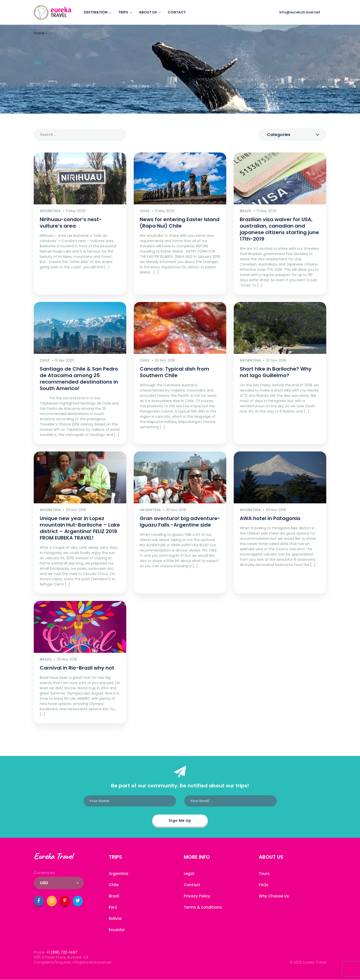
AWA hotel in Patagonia (270, 518)
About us (148, 12)
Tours (264, 874)
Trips (123, 12)
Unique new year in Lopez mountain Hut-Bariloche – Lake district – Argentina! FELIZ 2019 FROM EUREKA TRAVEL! (80, 528)
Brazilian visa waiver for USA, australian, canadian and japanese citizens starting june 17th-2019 (279, 229)
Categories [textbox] (279, 135)
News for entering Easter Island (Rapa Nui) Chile (180, 223)
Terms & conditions (203, 907)
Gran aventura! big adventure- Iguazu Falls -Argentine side (180, 522)
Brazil (114, 896)
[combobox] (292, 135)
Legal (189, 874)
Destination (96, 12)
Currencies (44, 873)
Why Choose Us (274, 896)
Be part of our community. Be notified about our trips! (180, 786)
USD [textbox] (44, 883)
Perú (113, 907)
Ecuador (117, 930)
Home (39, 33)
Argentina (118, 874)
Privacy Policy (197, 896)
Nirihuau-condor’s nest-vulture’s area (71, 223)
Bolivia (115, 918)
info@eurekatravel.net (300, 12)
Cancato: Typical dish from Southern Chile (174, 372)
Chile (114, 885)
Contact (177, 12)
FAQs (264, 885)
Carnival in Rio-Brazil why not (77, 668)
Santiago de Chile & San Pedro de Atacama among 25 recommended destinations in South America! (79, 379)
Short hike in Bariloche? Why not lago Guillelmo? (276, 372)
